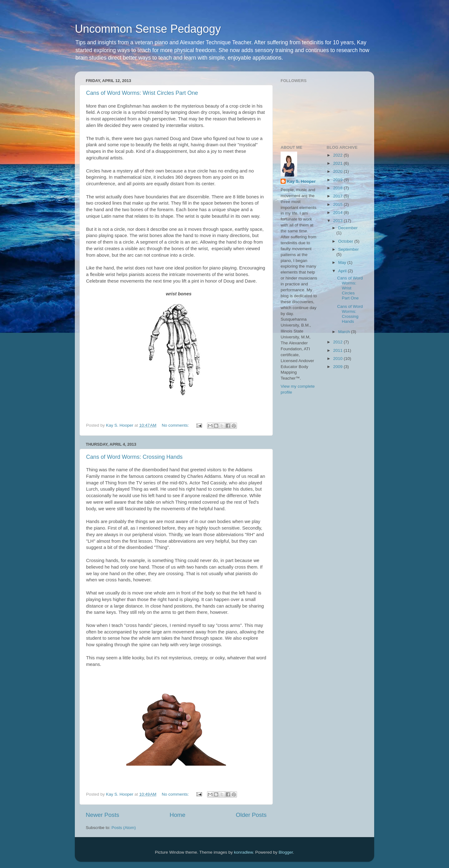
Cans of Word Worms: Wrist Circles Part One (142, 93)
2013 (338, 221)
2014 (338, 213)
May (343, 262)
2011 (338, 350)
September (349, 249)
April (343, 271)
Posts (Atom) (124, 828)
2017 (338, 196)
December (348, 228)
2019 (338, 180)
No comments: (176, 425)
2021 (338, 163)
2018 (338, 188)
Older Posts (251, 815)
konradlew (243, 852)
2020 (338, 171)
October (346, 241)
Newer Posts (102, 815)
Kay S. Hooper (301, 181)
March (345, 332)
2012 (338, 342)
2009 (338, 367)
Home (177, 815)
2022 (338, 155)
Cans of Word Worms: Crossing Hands (134, 457)
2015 (338, 204)
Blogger (286, 852)
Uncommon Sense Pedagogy (148, 29)
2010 (338, 359)
